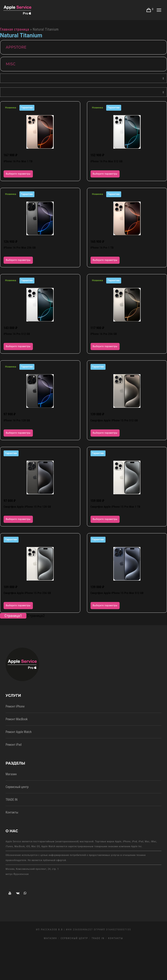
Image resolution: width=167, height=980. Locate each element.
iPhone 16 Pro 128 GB (17, 420)
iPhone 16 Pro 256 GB (104, 334)
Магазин (11, 774)
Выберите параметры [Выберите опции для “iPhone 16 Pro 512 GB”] (18, 346)
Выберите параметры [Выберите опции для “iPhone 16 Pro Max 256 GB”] (18, 260)
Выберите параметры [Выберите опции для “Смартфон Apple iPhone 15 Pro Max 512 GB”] (105, 605)
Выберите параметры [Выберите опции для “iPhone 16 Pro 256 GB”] (105, 346)
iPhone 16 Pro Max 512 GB (107, 161)
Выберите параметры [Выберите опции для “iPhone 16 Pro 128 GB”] (18, 433)
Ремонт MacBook (17, 719)
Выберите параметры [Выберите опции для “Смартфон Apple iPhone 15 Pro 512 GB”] (105, 433)
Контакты (12, 812)
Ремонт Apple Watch (19, 732)
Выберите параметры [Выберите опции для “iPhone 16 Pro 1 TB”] (105, 260)
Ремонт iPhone (15, 706)
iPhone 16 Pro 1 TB (102, 248)
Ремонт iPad (14, 745)
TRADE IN (12, 800)
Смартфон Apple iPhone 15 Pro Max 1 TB (115, 507)
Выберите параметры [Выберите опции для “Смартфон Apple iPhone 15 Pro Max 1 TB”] (105, 519)
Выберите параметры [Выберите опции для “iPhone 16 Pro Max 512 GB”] (105, 174)
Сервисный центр (17, 787)
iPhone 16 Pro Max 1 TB (18, 161)
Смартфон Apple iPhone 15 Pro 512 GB (114, 420)
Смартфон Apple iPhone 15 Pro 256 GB (27, 593)
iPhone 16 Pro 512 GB (17, 334)
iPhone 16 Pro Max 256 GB (20, 248)
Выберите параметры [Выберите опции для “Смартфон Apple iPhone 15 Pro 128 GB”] (18, 519)
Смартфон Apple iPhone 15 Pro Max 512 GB (117, 593)
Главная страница (15, 29)
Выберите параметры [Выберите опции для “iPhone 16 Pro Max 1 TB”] (18, 174)
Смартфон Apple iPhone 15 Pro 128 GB (27, 507)
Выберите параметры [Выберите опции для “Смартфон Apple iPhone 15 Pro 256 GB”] (18, 605)
